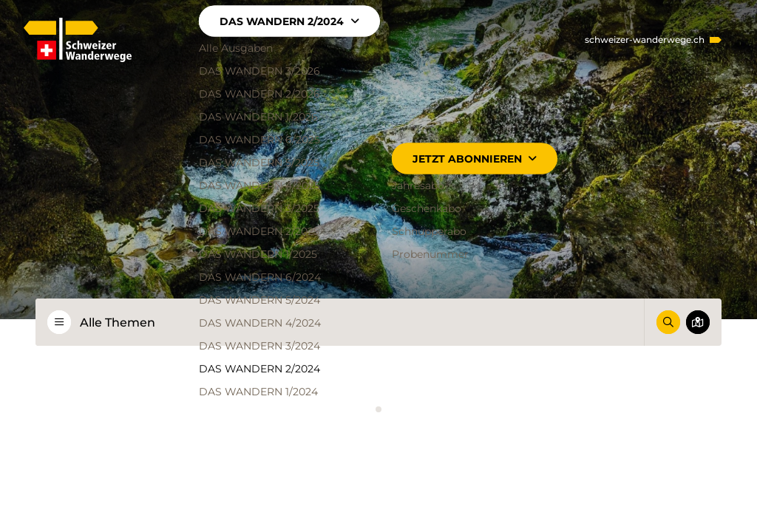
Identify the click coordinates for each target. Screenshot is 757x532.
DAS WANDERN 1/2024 (259, 392)
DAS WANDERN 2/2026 (260, 94)
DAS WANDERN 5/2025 (260, 163)
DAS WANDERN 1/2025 (259, 254)
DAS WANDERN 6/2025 (260, 140)
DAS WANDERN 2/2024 (290, 21)
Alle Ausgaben (237, 48)
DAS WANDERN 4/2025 (260, 185)
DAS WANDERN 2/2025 (260, 231)
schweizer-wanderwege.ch (645, 40)
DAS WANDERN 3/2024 (260, 346)
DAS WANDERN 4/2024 (261, 323)
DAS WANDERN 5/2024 (260, 300)
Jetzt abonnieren (475, 159)
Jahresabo (418, 185)
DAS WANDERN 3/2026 (260, 71)
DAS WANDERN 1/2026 (259, 117)
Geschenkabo (427, 208)
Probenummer (430, 254)
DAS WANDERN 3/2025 (260, 208)
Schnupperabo (429, 231)
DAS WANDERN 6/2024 (261, 277)
